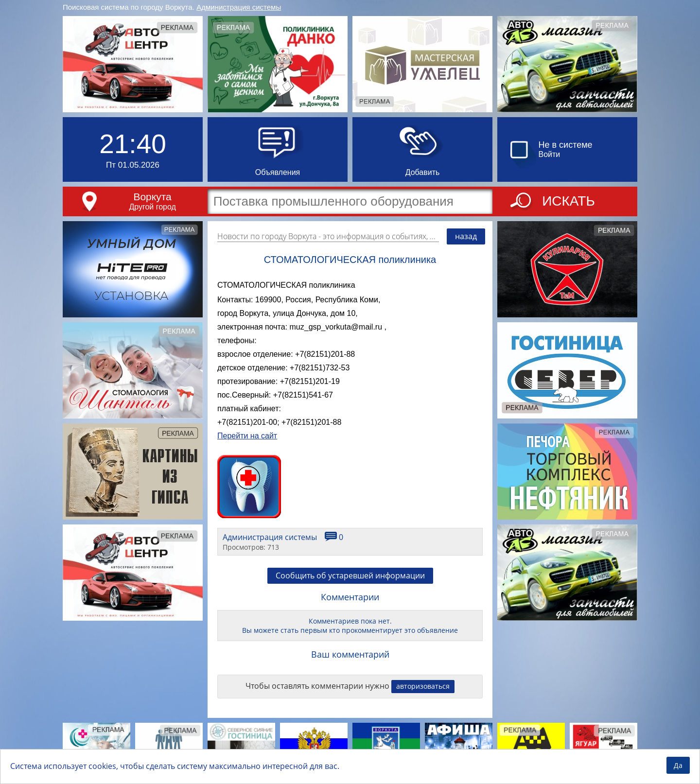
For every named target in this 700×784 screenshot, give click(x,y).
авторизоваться (423, 686)
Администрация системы (239, 7)
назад (466, 236)
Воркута (152, 197)
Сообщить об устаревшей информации (350, 575)
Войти (550, 154)
